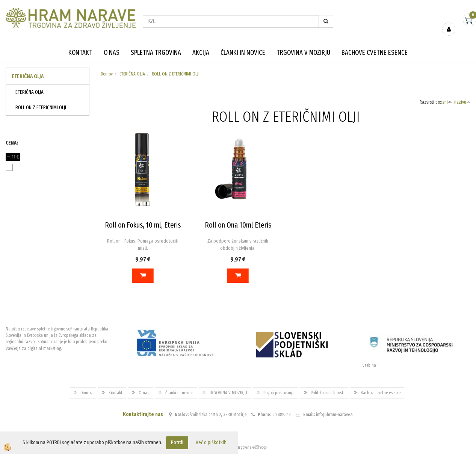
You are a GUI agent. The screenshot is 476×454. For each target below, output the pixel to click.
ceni (446, 102)
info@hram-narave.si (335, 415)
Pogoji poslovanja (279, 393)
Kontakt (80, 53)
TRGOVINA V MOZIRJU (303, 53)
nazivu (462, 102)
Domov (107, 74)
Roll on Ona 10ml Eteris (238, 225)
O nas (112, 53)
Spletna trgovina (156, 53)
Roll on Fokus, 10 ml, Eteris (143, 225)
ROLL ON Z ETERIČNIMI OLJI (41, 108)
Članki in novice (243, 53)
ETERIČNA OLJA (29, 92)
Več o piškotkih (211, 443)
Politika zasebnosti (328, 393)
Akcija (201, 53)
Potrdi (177, 443)
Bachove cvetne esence (375, 53)
